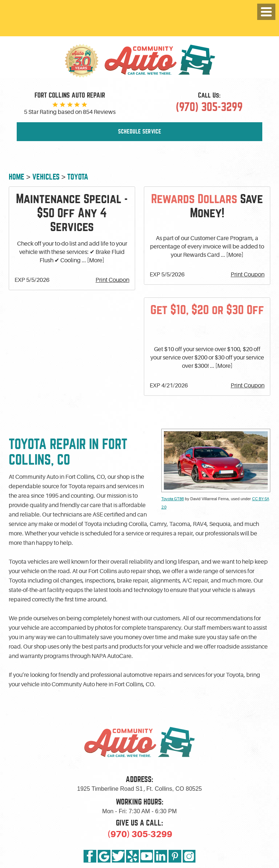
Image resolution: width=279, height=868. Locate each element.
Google (104, 856)
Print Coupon (112, 280)
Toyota (78, 177)
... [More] (92, 260)
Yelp (132, 856)
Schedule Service (140, 132)
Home (17, 177)
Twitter (118, 856)
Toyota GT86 (173, 499)
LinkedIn (161, 856)
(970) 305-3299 (140, 834)
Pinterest (175, 856)
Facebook (90, 856)
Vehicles (46, 177)
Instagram (189, 856)
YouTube (147, 856)
